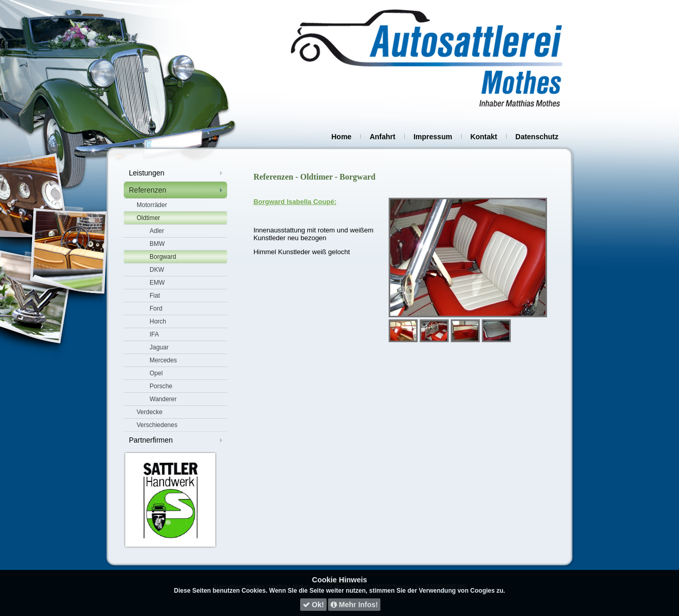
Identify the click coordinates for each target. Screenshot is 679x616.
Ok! (313, 605)
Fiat (155, 296)
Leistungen (147, 173)
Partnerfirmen (151, 440)
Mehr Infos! (354, 605)
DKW (157, 270)
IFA (154, 334)
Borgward (163, 257)
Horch (158, 321)
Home (341, 137)
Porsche (161, 386)
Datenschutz (537, 137)
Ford (156, 309)
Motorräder (152, 205)
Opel (156, 373)
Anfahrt (382, 137)
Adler (157, 231)
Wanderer (163, 399)
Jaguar (159, 347)
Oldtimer (148, 218)
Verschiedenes (157, 425)
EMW (157, 283)
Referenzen (147, 190)
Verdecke (150, 412)
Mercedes (163, 360)
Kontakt (484, 137)
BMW (157, 244)
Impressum (433, 137)
